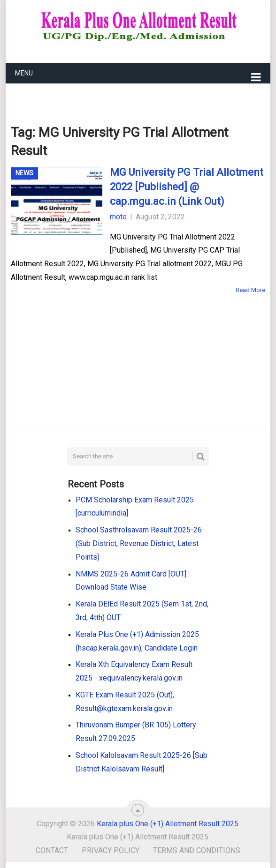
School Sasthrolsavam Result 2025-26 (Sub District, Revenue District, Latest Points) (139, 543)
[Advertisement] (123, 348)
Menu (24, 73)
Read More (250, 290)
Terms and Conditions (197, 850)
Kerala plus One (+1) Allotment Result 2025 (168, 824)
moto (118, 217)
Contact (52, 850)
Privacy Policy (111, 850)
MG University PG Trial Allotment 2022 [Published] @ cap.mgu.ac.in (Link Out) (187, 187)
